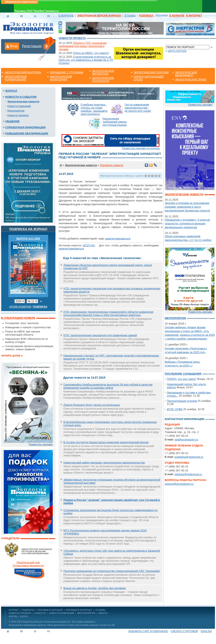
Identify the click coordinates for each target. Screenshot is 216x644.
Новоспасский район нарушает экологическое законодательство (104, 463)
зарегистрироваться (118, 239)
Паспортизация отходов (182, 401)
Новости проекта (72, 38)
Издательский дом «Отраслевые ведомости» (47, 622)
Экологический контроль (23, 73)
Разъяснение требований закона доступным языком (115, 122)
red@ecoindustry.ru (186, 440)
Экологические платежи (151, 73)
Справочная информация (25, 127)
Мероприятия (16, 111)
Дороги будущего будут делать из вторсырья (92, 405)
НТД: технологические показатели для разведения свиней (100, 335)
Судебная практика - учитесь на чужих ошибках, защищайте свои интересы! (94, 109)
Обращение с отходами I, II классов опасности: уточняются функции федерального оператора (187, 223)
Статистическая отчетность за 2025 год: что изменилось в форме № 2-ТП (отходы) (86, 60)
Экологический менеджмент (186, 74)
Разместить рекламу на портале (141, 148)
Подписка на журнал (28, 229)
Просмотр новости (112, 165)
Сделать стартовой (184, 631)
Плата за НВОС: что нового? (91, 53)
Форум (13, 616)
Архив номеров (20, 307)
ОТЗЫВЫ (130, 16)
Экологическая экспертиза (103, 73)
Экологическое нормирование (16, 78)
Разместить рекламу (41, 444)
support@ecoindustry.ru (179, 484)
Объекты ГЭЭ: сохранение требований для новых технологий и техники (83, 46)
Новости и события (21, 97)
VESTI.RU (89, 245)
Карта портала (177, 51)
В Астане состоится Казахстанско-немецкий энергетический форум (106, 442)
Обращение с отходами (67, 73)
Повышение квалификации (27, 133)
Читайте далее (11, 356)
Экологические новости (23, 101)
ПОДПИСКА (28, 610)
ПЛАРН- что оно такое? (182, 379)
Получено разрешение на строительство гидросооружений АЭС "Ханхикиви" (112, 571)
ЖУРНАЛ (13, 610)
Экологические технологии (103, 80)
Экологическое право (191, 80)
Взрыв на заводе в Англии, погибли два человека (95, 588)
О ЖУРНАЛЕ (66, 16)
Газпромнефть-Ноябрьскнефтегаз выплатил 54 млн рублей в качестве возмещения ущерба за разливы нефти (108, 386)
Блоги (24, 616)
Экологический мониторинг (61, 78)
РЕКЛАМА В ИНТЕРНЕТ (79, 610)
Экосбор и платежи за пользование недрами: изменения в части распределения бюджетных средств (187, 207)
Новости (40, 613)
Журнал (11, 91)
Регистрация (32, 46)
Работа (103, 613)
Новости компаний (19, 106)
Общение (12, 121)
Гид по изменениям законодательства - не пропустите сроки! (138, 108)
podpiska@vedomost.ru (189, 457)
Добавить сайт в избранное (148, 631)
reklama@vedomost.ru (188, 474)
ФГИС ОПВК (175, 409)
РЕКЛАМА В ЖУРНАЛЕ (50, 610)
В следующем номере (18, 318)
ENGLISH (206, 631)
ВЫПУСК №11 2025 (28, 239)
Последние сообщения (183, 374)
